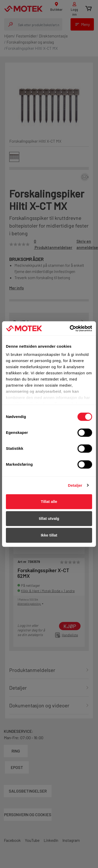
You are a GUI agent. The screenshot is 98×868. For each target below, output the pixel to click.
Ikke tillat (49, 535)
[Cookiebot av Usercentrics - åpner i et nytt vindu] (70, 328)
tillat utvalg (49, 518)
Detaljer (75, 485)
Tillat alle (49, 501)
